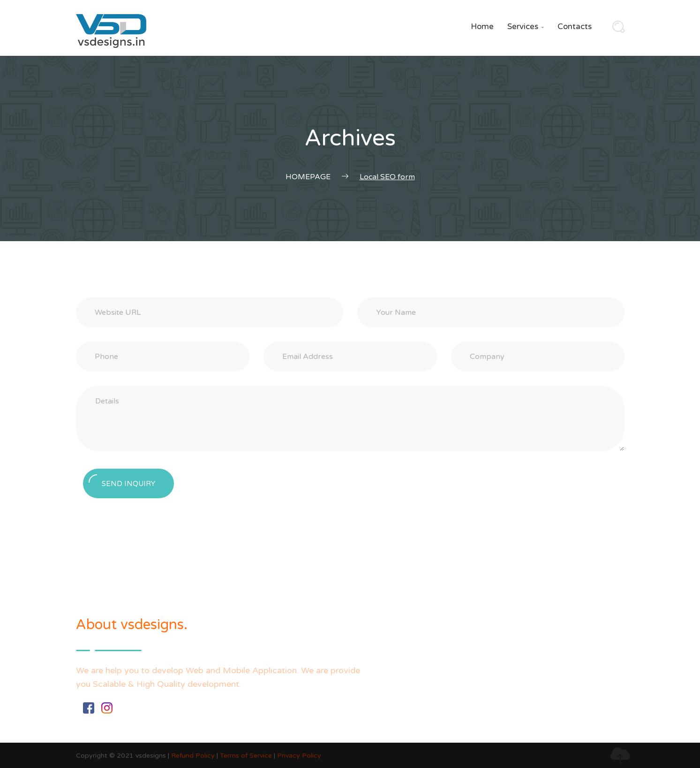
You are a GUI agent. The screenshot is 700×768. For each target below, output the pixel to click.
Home (482, 27)
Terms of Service (246, 756)
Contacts (575, 27)
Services (526, 27)
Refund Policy (193, 756)
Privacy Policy (299, 756)
